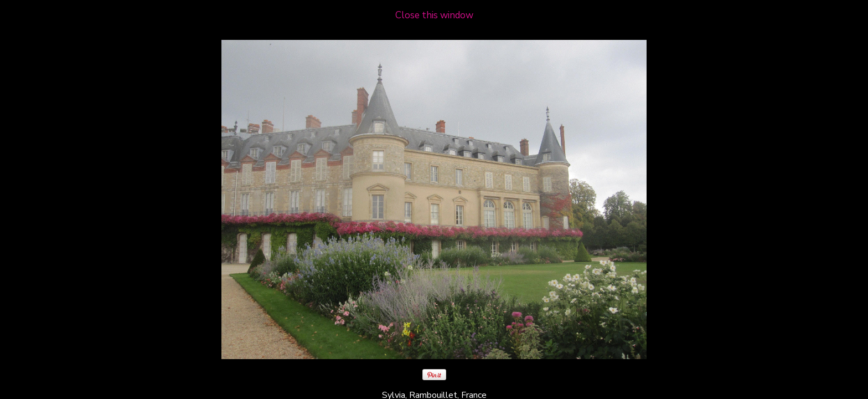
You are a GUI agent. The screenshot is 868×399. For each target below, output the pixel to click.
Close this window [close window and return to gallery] (434, 15)
